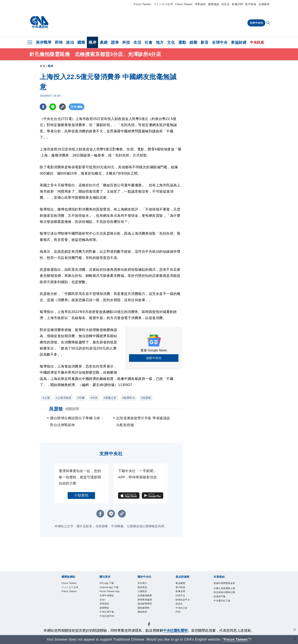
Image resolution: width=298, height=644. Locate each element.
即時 (59, 42)
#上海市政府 (64, 398)
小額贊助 (81, 495)
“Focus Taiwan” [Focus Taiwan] (236, 639)
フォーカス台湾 (163, 4)
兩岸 (92, 42)
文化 (171, 42)
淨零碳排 (200, 4)
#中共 (94, 398)
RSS (179, 618)
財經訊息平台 (186, 603)
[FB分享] (43, 107)
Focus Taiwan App (110, 601)
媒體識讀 (214, 4)
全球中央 (220, 42)
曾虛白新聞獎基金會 (224, 586)
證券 (115, 42)
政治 (70, 42)
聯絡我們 (144, 618)
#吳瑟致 (146, 398)
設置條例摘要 (148, 598)
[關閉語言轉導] (295, 639)
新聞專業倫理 (148, 603)
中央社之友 (184, 613)
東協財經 (239, 42)
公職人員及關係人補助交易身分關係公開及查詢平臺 (224, 601)
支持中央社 (256, 23)
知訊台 (181, 609)
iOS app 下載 (109, 584)
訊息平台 (182, 598)
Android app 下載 (111, 591)
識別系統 (144, 589)
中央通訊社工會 (224, 616)
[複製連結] (62, 107)
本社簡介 (144, 584)
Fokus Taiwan (184, 4)
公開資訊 (144, 594)
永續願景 (264, 4)
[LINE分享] (53, 107)
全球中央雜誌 (110, 609)
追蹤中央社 (154, 358)
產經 (104, 42)
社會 (149, 42)
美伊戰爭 (44, 42)
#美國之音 (110, 398)
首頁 (42, 66)
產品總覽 (182, 584)
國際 (81, 42)
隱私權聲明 (146, 613)
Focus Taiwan (142, 4)
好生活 (226, 4)
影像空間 (237, 4)
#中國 (81, 398)
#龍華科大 (129, 398)
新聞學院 (106, 623)
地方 (160, 42)
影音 (205, 42)
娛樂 (193, 42)
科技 (126, 42)
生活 (137, 42)
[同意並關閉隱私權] (295, 630)
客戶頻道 (251, 4)
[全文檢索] (269, 23)
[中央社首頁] (39, 22)
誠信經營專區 (148, 609)
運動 (182, 42)
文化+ (104, 613)
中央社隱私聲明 (175, 631)
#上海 (46, 398)
